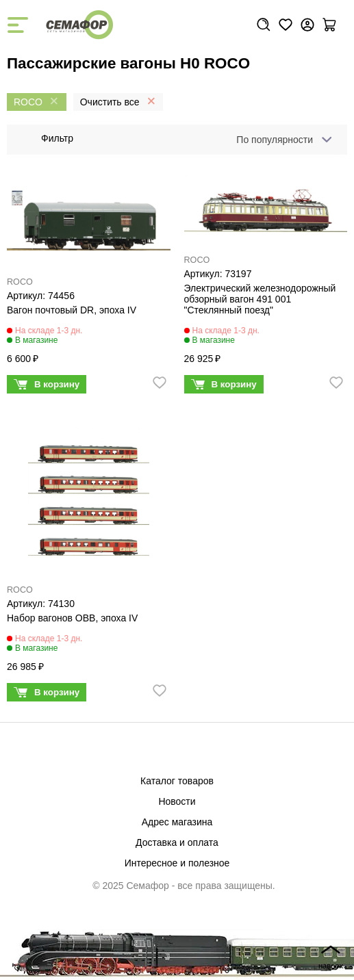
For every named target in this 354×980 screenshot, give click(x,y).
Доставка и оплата (177, 842)
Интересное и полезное (177, 863)
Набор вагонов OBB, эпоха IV (72, 618)
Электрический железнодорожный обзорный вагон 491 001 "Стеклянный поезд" (260, 299)
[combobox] (281, 140)
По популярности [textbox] (275, 140)
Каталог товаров (177, 781)
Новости (177, 801)
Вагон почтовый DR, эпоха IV (72, 310)
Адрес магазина (177, 822)
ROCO (20, 282)
